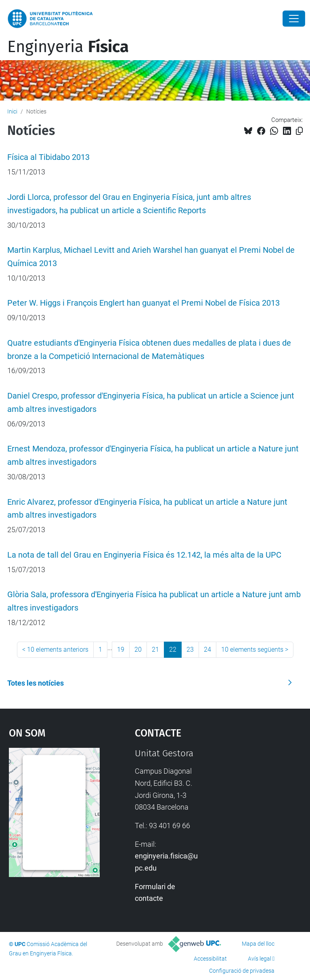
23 (190, 649)
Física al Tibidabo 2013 (48, 157)
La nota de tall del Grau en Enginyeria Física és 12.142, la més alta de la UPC (144, 555)
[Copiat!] (299, 131)
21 (155, 649)
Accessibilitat (210, 959)
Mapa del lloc (258, 944)
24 (207, 649)
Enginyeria (68, 47)
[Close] (294, 19)
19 (121, 649)
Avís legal (260, 959)
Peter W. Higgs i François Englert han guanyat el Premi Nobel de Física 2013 (143, 303)
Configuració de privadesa (242, 971)
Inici (12, 111)
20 (138, 649)
